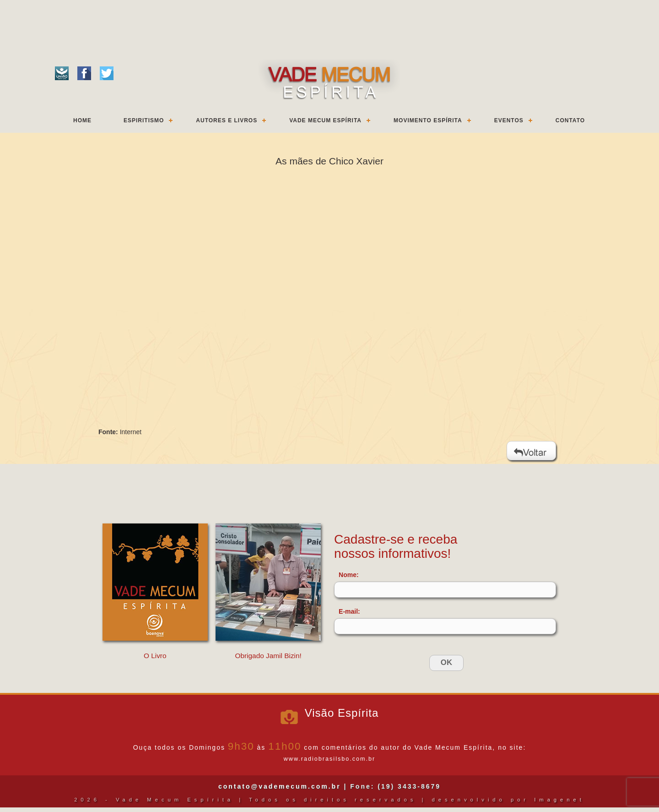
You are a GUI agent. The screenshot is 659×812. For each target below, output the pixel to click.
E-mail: (349, 611)
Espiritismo (144, 120)
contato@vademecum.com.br (280, 786)
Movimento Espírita (428, 120)
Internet (131, 432)
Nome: (349, 575)
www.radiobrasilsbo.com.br (329, 759)
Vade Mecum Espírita (325, 120)
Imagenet (559, 800)
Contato (570, 120)
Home (82, 120)
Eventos (509, 120)
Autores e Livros (227, 120)
